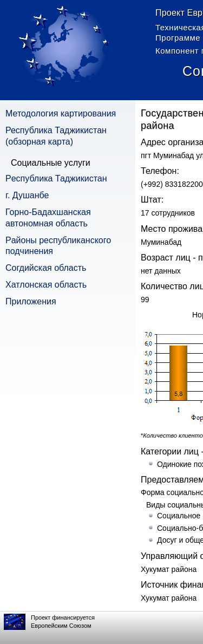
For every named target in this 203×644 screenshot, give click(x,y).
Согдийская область (46, 268)
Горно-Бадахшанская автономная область (48, 218)
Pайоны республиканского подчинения (58, 246)
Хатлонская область (46, 285)
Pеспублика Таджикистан (56, 178)
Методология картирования (61, 113)
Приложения (31, 301)
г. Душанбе (27, 195)
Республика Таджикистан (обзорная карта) (56, 136)
